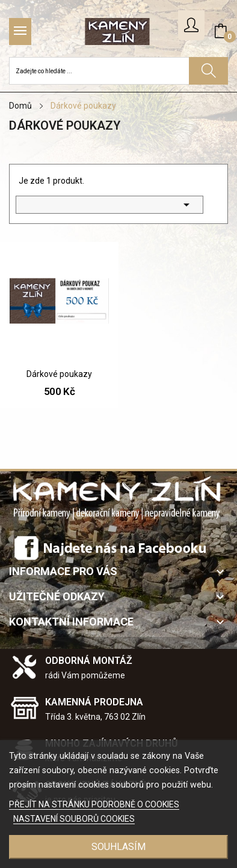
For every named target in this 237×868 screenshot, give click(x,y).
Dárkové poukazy (59, 374)
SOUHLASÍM (118, 847)
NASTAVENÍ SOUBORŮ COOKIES (74, 819)
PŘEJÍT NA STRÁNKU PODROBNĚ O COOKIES (94, 804)
